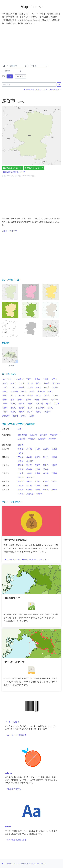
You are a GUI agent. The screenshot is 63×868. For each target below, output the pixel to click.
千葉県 (54, 457)
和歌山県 (30, 477)
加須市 (13, 383)
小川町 (5, 412)
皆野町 (24, 416)
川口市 (5, 387)
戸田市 (39, 387)
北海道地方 (22, 435)
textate (8, 827)
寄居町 (30, 408)
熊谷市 (13, 395)
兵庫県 (37, 473)
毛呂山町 (39, 404)
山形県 (54, 449)
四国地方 (42, 439)
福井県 (46, 465)
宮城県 (46, 449)
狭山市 (22, 395)
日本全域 (6, 429)
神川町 (13, 404)
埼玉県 (46, 457)
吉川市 (30, 383)
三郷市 (29, 379)
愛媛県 (37, 486)
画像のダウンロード (12, 168)
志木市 (30, 387)
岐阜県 (29, 469)
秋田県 (37, 449)
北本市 (22, 383)
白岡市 (30, 395)
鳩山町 (39, 412)
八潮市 (5, 383)
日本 (20, 429)
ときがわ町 (40, 408)
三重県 (54, 473)
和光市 (39, 383)
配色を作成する (14, 789)
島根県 (29, 481)
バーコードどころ (12, 722)
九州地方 (52, 439)
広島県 (46, 481)
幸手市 (22, 387)
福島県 (21, 453)
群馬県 (37, 457)
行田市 (20, 400)
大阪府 (21, 473)
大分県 (54, 490)
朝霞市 (24, 391)
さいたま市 (7, 379)
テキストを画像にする (16, 840)
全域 (10, 76)
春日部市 (14, 391)
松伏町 (5, 408)
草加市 (55, 395)
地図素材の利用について (14, 172)
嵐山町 (13, 412)
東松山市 (41, 391)
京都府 (29, 473)
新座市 (55, 387)
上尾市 (37, 379)
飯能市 (37, 400)
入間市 (54, 379)
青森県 (21, 449)
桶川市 (50, 391)
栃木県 (29, 457)
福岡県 (21, 490)
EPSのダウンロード (34, 168)
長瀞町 (32, 416)
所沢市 (47, 387)
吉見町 (50, 408)
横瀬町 (15, 416)
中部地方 (54, 435)
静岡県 (37, 469)
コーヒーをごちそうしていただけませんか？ (42, 89)
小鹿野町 (48, 412)
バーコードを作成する (16, 735)
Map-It (26, 7)
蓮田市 (5, 400)
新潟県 (21, 465)
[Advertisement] (31, 44)
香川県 (29, 486)
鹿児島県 (30, 494)
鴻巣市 (45, 400)
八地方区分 (6, 435)
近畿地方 (22, 439)
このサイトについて (12, 560)
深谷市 (5, 395)
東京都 (21, 461)
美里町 (22, 404)
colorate (9, 773)
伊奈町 (13, 408)
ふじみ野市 (19, 379)
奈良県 (46, 473)
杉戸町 (57, 404)
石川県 (37, 465)
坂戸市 (47, 383)
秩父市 (39, 395)
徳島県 (21, 486)
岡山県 (37, 481)
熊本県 (46, 490)
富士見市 (56, 383)
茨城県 (21, 457)
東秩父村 (6, 416)
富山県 (29, 465)
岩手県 (29, 449)
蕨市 (13, 400)
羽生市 (47, 395)
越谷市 (28, 400)
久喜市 (46, 379)
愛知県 (46, 469)
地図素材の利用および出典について (35, 560)
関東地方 (44, 435)
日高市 (5, 391)
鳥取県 (21, 481)
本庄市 (32, 391)
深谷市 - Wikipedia (9, 231)
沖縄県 (39, 494)
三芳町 (30, 404)
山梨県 (54, 465)
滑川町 (30, 412)
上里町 (5, 404)
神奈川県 (30, 461)
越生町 (49, 404)
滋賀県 (21, 477)
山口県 (54, 481)
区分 (4, 76)
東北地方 (34, 435)
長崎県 (37, 490)
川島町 (22, 412)
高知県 (46, 486)
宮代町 (22, 408)
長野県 (21, 469)
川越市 (13, 387)
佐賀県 (29, 490)
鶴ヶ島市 (54, 400)
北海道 (21, 445)
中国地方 (32, 439)
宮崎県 (21, 494)
